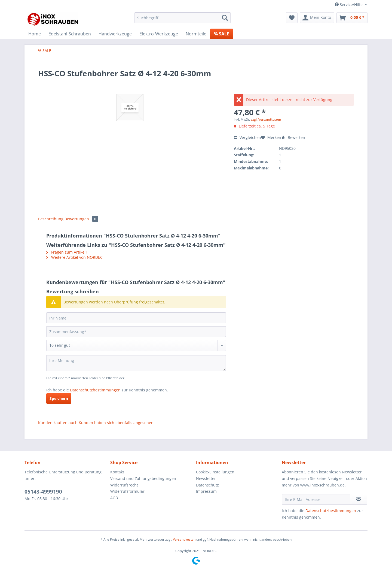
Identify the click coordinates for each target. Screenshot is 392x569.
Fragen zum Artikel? (67, 252)
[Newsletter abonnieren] (359, 499)
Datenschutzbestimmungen (95, 390)
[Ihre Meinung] (136, 363)
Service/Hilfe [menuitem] (349, 4)
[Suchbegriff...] (183, 18)
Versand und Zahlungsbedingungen (143, 478)
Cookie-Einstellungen (215, 472)
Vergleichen (247, 137)
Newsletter (206, 478)
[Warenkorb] (352, 18)
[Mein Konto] (317, 18)
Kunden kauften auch (58, 423)
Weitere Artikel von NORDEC (74, 257)
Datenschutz (207, 485)
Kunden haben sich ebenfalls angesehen (116, 423)
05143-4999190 (43, 492)
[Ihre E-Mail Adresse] (316, 499)
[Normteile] (196, 34)
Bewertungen (81, 219)
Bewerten (293, 137)
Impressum (206, 491)
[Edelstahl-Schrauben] (70, 34)
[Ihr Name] (136, 318)
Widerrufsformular (127, 491)
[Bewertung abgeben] (136, 345)
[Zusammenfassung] (136, 331)
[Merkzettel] (292, 18)
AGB (114, 498)
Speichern (59, 398)
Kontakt (117, 472)
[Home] (35, 34)
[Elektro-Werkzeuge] (159, 34)
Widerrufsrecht (124, 485)
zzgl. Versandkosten (266, 119)
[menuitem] (183, 20)
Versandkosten (184, 539)
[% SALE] (222, 34)
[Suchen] (225, 18)
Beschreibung (51, 219)
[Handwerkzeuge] (115, 34)
